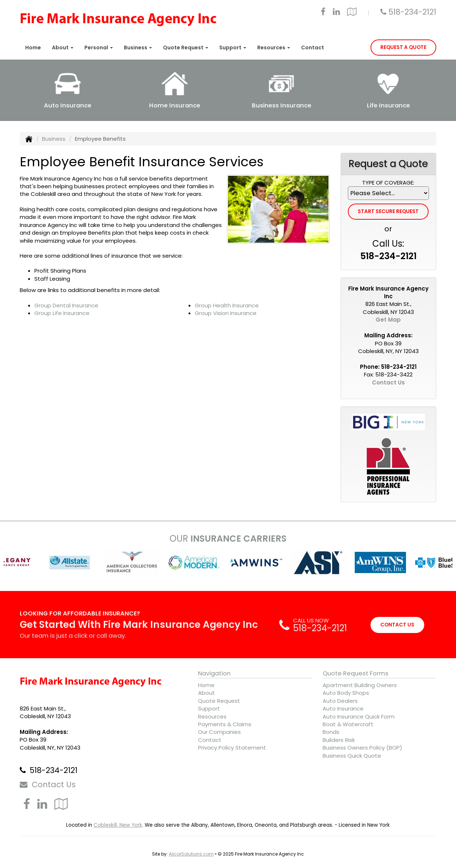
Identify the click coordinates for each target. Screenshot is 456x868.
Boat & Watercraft (348, 724)
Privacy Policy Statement (232, 748)
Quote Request (219, 701)
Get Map (388, 320)
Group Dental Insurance (66, 305)
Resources (212, 717)
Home (33, 48)
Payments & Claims (225, 724)
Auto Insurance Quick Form (359, 717)
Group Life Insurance (62, 313)
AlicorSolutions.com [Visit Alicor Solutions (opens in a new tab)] (191, 854)
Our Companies (219, 732)
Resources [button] (274, 48)
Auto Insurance (343, 708)
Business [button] (138, 48)
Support (209, 708)
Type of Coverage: (388, 183)
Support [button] (233, 48)
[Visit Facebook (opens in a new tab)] (323, 13)
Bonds (331, 732)
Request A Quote (403, 47)
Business (54, 139)
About (206, 693)
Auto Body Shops (346, 693)
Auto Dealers (340, 701)
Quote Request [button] (186, 48)
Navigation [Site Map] (214, 673)
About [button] (63, 48)
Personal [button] (99, 48)
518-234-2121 (412, 12)
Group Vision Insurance (226, 313)
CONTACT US (397, 625)
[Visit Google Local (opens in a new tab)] (352, 13)
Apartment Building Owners (360, 685)
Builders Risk (339, 740)
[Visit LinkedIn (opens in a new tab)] (336, 13)
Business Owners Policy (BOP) (362, 748)
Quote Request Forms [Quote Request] (356, 673)
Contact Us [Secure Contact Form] (388, 382)
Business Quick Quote (352, 756)
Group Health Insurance (227, 305)
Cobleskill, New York (118, 825)
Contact (313, 48)
